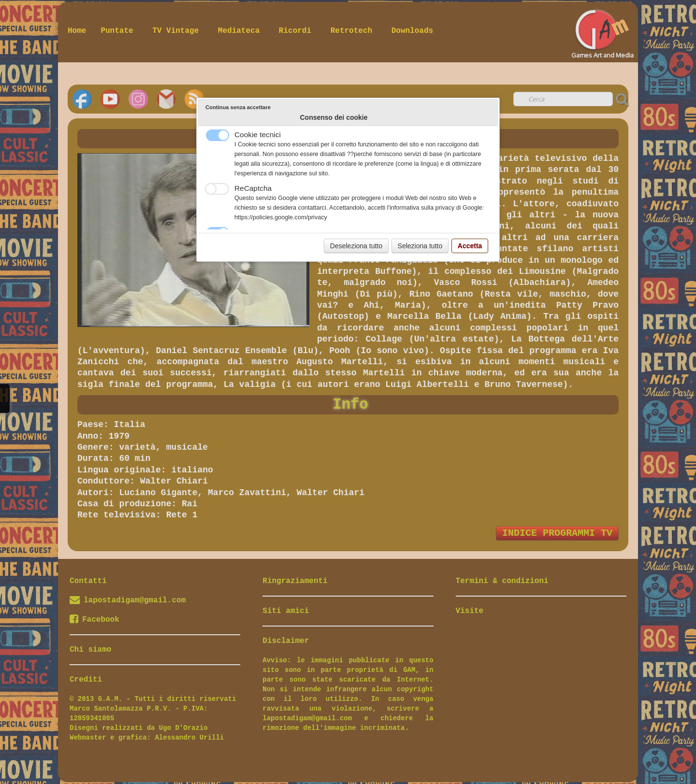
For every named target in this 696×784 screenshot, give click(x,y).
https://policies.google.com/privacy (281, 217)
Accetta (470, 246)
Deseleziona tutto (356, 246)
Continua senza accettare (238, 107)
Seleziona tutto (420, 246)
